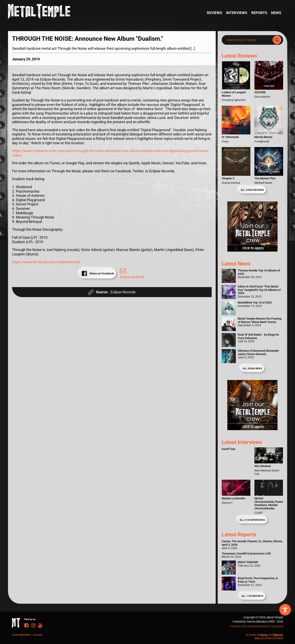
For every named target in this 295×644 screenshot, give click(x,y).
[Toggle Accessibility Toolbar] (285, 610)
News (276, 13)
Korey (264, 635)
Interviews (237, 13)
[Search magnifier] (277, 40)
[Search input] (248, 40)
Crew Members (21, 635)
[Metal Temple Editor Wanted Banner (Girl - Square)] (252, 250)
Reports (259, 13)
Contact (38, 635)
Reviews (214, 13)
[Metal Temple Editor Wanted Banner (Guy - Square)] (252, 429)
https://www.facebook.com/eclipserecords (46, 262)
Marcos (278, 635)
